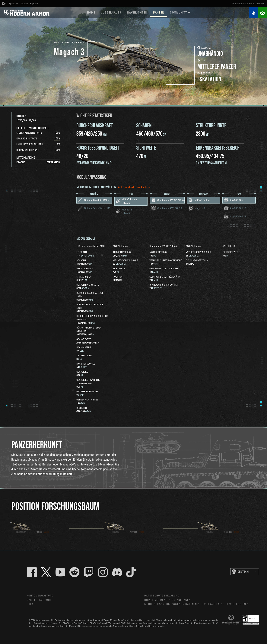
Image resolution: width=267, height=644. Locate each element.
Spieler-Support (39, 600)
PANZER (159, 13)
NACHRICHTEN (137, 13)
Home (57, 43)
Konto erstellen (257, 3)
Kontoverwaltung (40, 596)
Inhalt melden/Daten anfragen (168, 600)
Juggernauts (111, 13)
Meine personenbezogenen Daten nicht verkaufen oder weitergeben (197, 604)
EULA (30, 604)
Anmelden (237, 3)
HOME (91, 13)
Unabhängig (78, 43)
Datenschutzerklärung (162, 596)
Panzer (66, 43)
